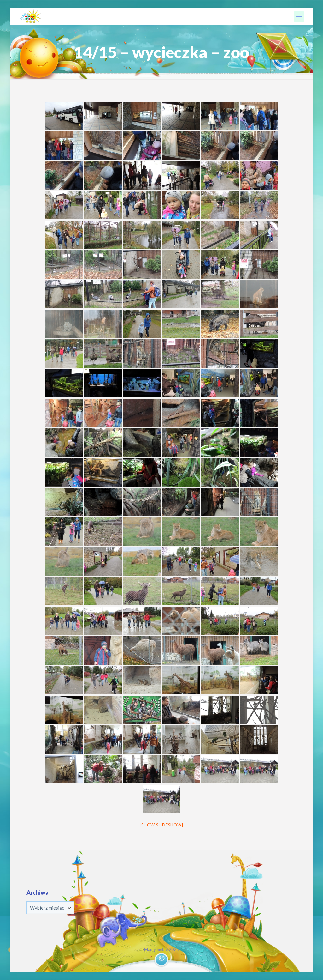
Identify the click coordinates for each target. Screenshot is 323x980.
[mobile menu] (299, 17)
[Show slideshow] (161, 825)
